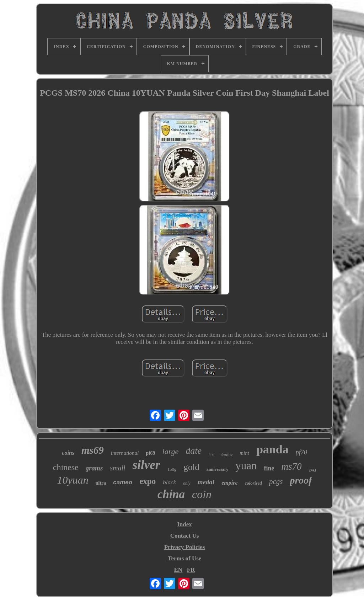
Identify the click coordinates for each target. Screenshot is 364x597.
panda (272, 449)
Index (184, 524)
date (194, 451)
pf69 (150, 453)
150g (172, 469)
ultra (101, 483)
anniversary (217, 469)
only (187, 483)
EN (178, 570)
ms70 (291, 467)
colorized (253, 483)
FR (191, 570)
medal (206, 482)
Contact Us (185, 536)
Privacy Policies (185, 547)
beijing (227, 454)
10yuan (73, 480)
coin (202, 494)
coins (68, 453)
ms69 (93, 450)
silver (146, 465)
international (125, 453)
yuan (246, 466)
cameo (123, 482)
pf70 (301, 452)
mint (244, 453)
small (117, 468)
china (171, 494)
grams (94, 468)
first (212, 454)
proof (301, 480)
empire (229, 483)
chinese (66, 467)
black (169, 482)
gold (191, 467)
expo (148, 481)
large (171, 451)
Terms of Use (185, 558)
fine (269, 468)
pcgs (276, 481)
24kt (312, 470)
